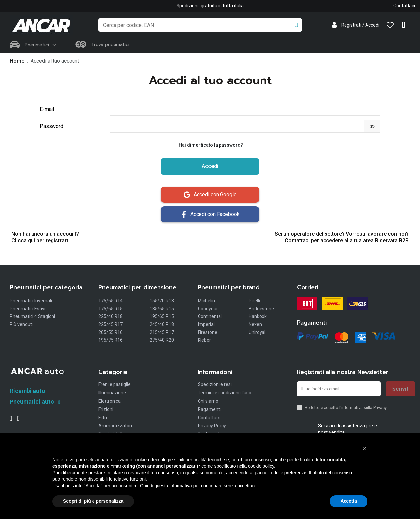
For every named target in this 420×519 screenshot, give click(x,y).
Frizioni (106, 410)
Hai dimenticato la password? (211, 146)
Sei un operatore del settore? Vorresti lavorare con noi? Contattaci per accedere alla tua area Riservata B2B (342, 238)
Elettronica (110, 402)
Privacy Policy (212, 427)
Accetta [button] (349, 501)
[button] (364, 449)
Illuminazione (112, 394)
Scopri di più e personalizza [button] (93, 501)
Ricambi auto (28, 392)
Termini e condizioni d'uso (225, 394)
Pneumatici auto (32, 402)
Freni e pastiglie (115, 385)
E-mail (47, 109)
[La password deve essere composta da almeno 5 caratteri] (237, 127)
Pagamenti (209, 410)
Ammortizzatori (115, 427)
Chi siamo (208, 402)
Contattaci (404, 6)
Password (52, 127)
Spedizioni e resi (215, 385)
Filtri (103, 419)
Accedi (210, 167)
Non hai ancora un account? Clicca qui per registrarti (45, 238)
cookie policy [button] (261, 466)
